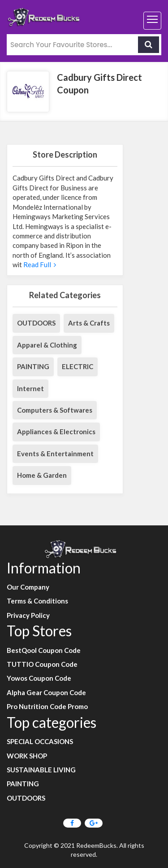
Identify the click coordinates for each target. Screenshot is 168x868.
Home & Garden (42, 475)
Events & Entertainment (55, 454)
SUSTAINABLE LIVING (41, 770)
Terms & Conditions (37, 601)
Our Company (28, 587)
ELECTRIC (78, 366)
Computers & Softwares (55, 410)
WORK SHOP (27, 756)
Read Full (39, 264)
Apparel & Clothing (47, 345)
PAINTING (33, 366)
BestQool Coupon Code (44, 650)
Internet (30, 388)
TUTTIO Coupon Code (42, 664)
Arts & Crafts (89, 323)
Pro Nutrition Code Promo (47, 706)
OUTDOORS (36, 323)
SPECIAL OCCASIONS (40, 741)
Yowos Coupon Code (39, 678)
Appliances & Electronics (56, 432)
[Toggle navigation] (152, 21)
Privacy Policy (28, 615)
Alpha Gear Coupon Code (46, 692)
